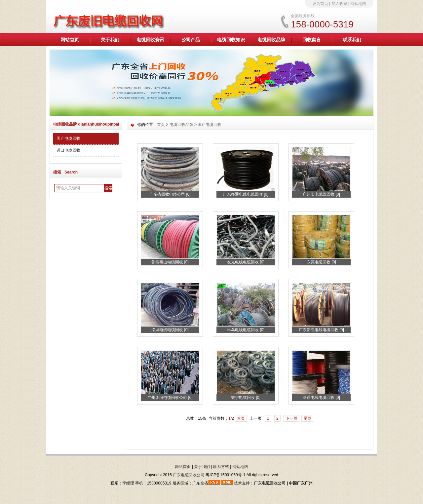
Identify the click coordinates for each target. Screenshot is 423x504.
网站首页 (70, 40)
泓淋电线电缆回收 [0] (170, 330)
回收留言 (312, 40)
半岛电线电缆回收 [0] (246, 330)
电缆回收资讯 (150, 40)
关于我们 (110, 40)
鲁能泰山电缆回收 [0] (170, 262)
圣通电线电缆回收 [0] (321, 398)
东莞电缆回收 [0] (321, 262)
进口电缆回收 (68, 150)
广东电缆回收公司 (189, 475)
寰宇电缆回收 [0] (246, 398)
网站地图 (358, 4)
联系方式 (221, 467)
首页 (161, 125)
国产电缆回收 (68, 138)
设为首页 (320, 4)
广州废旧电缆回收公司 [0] (170, 398)
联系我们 (352, 40)
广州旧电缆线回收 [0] (321, 194)
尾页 (307, 418)
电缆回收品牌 (271, 40)
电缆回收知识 (231, 40)
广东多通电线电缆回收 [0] (246, 194)
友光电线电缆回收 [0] (246, 262)
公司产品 (191, 40)
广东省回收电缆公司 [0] (170, 194)
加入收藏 (339, 4)
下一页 (291, 418)
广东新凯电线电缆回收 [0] (321, 330)
